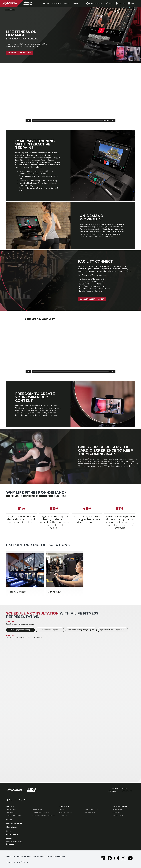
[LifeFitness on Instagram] (117, 858)
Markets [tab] (46, 3)
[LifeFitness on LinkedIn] (103, 858)
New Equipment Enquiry (20, 630)
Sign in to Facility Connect (14, 843)
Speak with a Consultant (19, 53)
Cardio (61, 809)
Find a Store (12, 827)
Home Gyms (37, 809)
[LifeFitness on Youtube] (130, 858)
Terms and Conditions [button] (56, 857)
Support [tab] (67, 3)
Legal (9, 831)
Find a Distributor (14, 824)
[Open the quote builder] (120, 3)
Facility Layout (117, 809)
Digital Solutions (91, 809)
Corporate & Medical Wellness (44, 816)
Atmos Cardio (90, 812)
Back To (10, 10)
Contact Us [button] (11, 857)
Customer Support (50, 630)
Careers (10, 838)
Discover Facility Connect (92, 299)
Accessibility (12, 835)
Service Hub (116, 812)
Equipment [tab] (56, 3)
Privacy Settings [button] (24, 857)
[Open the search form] (110, 3)
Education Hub (117, 816)
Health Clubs (11, 809)
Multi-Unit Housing (13, 816)
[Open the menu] (131, 3)
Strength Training (66, 812)
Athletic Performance (41, 812)
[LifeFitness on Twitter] (123, 858)
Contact (76, 3)
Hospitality (10, 812)
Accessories (63, 816)
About (9, 820)
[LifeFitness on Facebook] (110, 858)
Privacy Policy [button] (39, 857)
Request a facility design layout (81, 630)
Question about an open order (113, 630)
